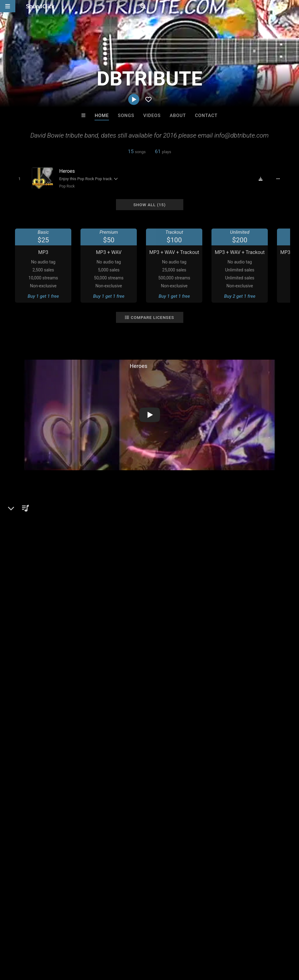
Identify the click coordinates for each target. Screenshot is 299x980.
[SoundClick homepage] (40, 6)
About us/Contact (54, 944)
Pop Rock (64, 186)
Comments (24, 628)
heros (283, 639)
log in (56, 653)
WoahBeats (124, 849)
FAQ (26, 944)
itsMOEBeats (74, 849)
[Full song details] (282, 179)
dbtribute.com (33, 547)
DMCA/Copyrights (114, 944)
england (197, 639)
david (217, 639)
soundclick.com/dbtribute (45, 539)
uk (181, 639)
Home (102, 115)
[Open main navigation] (8, 6)
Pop (23, 524)
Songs (126, 115)
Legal (165, 944)
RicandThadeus (175, 849)
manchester (240, 639)
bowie (166, 639)
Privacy (146, 944)
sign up (33, 653)
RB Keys (225, 849)
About (178, 115)
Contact (206, 115)
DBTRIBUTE (25, 503)
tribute (265, 639)
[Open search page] (293, 6)
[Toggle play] (17, 178)
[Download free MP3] (264, 179)
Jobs (84, 944)
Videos (152, 115)
